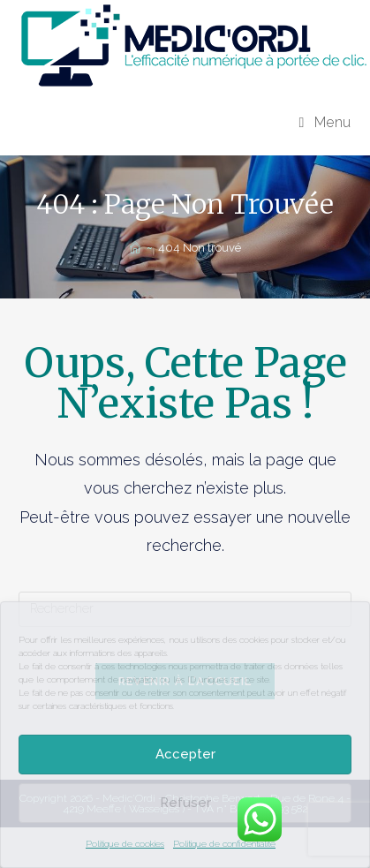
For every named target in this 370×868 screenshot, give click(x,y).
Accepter (185, 754)
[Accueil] (135, 248)
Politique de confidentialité (224, 844)
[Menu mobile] (325, 122)
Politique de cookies (125, 844)
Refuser (185, 803)
